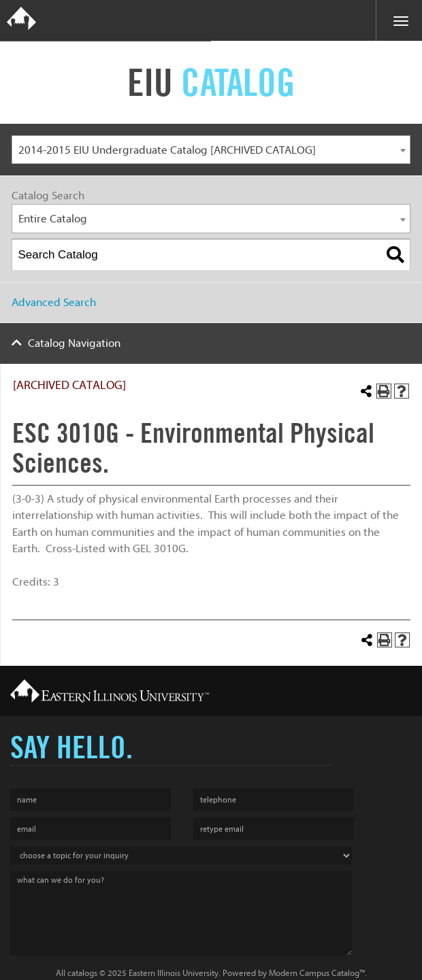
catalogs (82, 973)
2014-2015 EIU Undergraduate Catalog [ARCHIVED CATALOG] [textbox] (167, 150)
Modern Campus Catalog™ (317, 973)
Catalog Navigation (74, 343)
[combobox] (211, 150)
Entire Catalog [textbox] (53, 219)
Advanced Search (54, 302)
